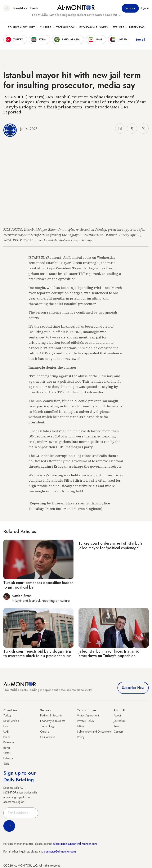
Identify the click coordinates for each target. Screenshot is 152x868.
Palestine (9, 742)
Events (34, 8)
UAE (6, 732)
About (117, 715)
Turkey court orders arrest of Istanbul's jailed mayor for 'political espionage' (111, 546)
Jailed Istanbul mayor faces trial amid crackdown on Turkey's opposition (109, 654)
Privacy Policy (86, 721)
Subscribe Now (133, 688)
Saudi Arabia (11, 721)
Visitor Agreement (88, 715)
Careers (119, 732)
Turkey (7, 715)
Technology (65, 27)
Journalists (120, 721)
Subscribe (130, 8)
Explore (118, 27)
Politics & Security (21, 27)
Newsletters (20, 8)
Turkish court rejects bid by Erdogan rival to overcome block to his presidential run (37, 654)
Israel (6, 737)
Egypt (7, 748)
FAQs (80, 726)
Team (117, 726)
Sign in (145, 8)
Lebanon (8, 758)
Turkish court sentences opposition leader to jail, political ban (38, 585)
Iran (6, 726)
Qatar (7, 753)
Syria (6, 764)
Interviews (137, 27)
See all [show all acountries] (140, 40)
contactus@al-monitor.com (60, 851)
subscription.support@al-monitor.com (75, 844)
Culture (45, 27)
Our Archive (48, 737)
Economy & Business (93, 27)
